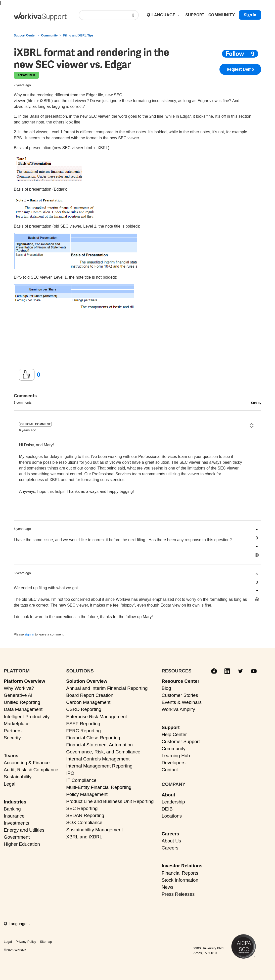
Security (12, 738)
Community (50, 35)
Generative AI (18, 695)
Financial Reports (180, 873)
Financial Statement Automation (99, 745)
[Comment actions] (251, 425)
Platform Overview (25, 681)
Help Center (174, 734)
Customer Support (181, 741)
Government (17, 837)
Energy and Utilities (24, 830)
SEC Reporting (82, 808)
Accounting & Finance (27, 763)
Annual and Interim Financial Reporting (107, 688)
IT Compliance (81, 780)
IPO (70, 773)
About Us (171, 841)
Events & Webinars (182, 702)
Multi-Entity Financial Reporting (99, 787)
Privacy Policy (26, 942)
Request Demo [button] (240, 71)
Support (171, 727)
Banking (12, 809)
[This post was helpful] (27, 375)
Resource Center (180, 681)
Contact (170, 770)
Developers (174, 763)
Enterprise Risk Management (97, 717)
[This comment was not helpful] (257, 546)
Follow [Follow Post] (235, 54)
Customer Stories (180, 695)
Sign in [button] (250, 15)
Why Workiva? (19, 688)
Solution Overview (87, 681)
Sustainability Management (94, 830)
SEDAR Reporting (85, 815)
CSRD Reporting (84, 709)
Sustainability (18, 777)
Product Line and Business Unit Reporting (110, 801)
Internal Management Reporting (99, 766)
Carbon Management (88, 702)
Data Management (23, 709)
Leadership (173, 802)
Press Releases (178, 894)
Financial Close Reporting (93, 738)
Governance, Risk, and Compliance (103, 752)
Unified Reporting (22, 702)
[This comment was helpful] (257, 530)
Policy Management (87, 794)
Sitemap (46, 942)
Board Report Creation (90, 695)
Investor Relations (182, 866)
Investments (16, 823)
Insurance (14, 816)
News (168, 887)
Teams (11, 756)
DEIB (167, 809)
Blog (166, 688)
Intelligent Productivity (27, 717)
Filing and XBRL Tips (78, 35)
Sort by (256, 403)
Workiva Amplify (178, 709)
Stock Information (180, 880)
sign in (29, 634)
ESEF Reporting (83, 724)
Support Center (25, 35)
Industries (15, 802)
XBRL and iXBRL (84, 837)
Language (166, 15)
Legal (10, 784)
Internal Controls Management (98, 759)
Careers (170, 834)
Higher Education (22, 844)
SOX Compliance (84, 822)
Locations (172, 816)
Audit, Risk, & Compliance (31, 770)
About (168, 795)
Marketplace (17, 724)
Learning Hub (176, 756)
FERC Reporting (83, 731)
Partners (13, 731)
